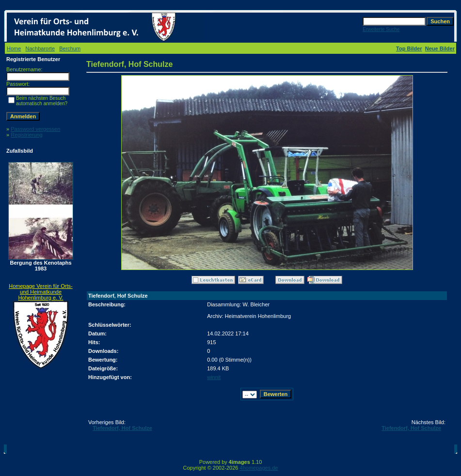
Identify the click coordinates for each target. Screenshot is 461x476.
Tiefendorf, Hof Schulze (122, 428)
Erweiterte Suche (381, 29)
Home (14, 48)
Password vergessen (35, 129)
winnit (214, 377)
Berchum (70, 48)
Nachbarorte (40, 48)
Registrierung (26, 135)
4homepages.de (259, 468)
